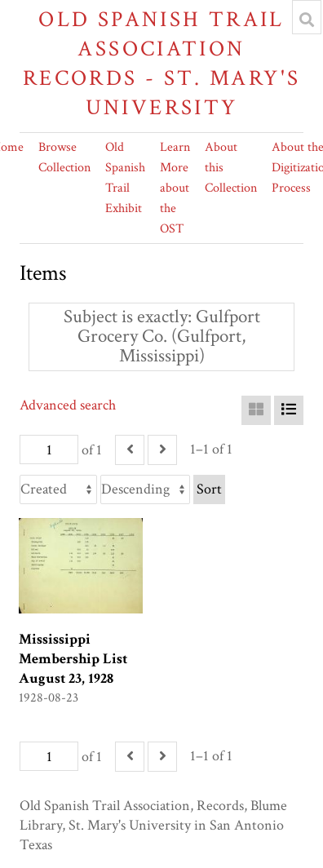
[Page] (49, 449)
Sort (209, 489)
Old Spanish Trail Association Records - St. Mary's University (162, 63)
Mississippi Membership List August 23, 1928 (73, 659)
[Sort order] (145, 489)
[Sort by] (58, 489)
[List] (289, 410)
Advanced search (68, 405)
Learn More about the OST (175, 188)
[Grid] (256, 410)
